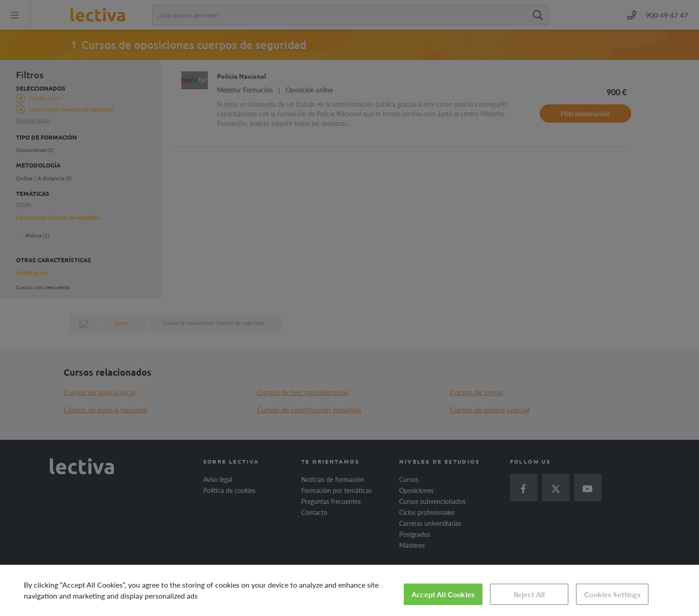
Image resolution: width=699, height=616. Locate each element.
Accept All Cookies (443, 594)
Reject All (529, 594)
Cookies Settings (612, 594)
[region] (349, 590)
